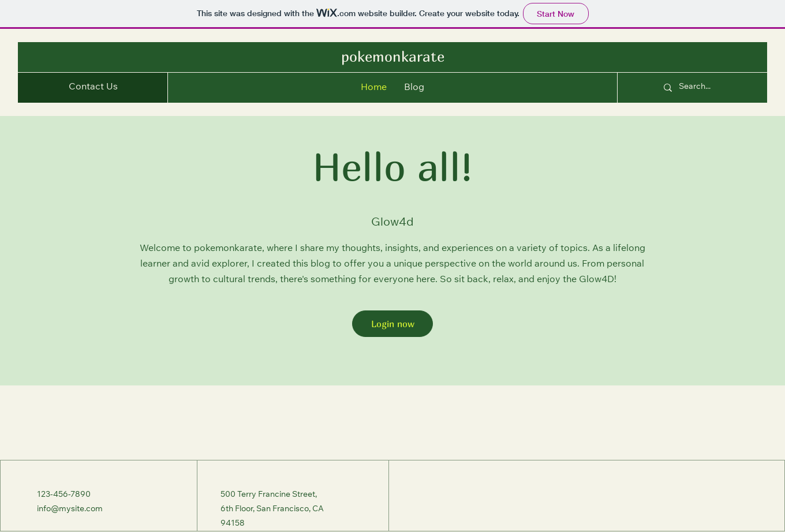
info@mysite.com (70, 509)
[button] (94, 88)
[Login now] (392, 324)
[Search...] (711, 88)
